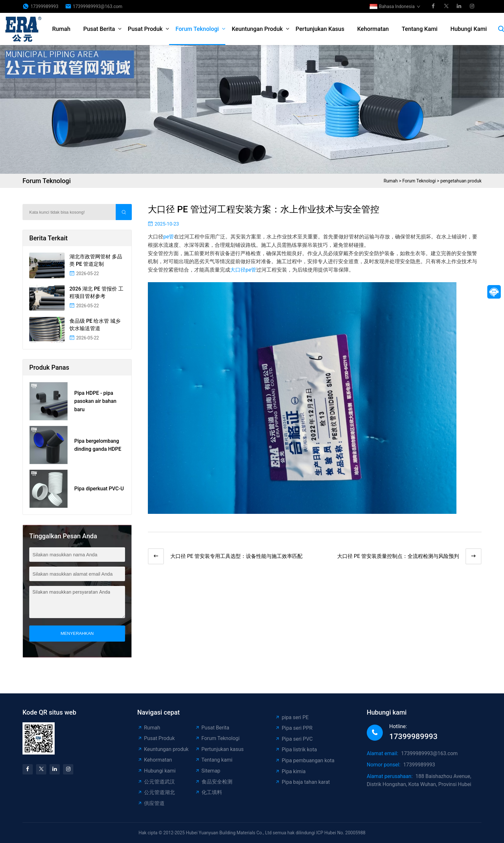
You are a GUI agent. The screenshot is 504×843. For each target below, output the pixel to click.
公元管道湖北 (156, 792)
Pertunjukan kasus (320, 29)
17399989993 (45, 6)
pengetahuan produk (461, 181)
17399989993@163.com (98, 6)
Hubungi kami (469, 29)
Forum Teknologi (197, 29)
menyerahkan (77, 633)
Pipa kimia (290, 771)
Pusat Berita (99, 29)
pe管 (169, 237)
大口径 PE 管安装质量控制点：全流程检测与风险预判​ (398, 556)
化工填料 (208, 792)
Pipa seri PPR (294, 728)
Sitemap (208, 771)
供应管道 (151, 803)
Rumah (61, 29)
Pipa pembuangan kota (305, 760)
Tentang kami (420, 29)
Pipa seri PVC (294, 739)
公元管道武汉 (156, 782)
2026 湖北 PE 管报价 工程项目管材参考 (96, 292)
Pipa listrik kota (296, 750)
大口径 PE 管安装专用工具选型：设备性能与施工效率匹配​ (236, 556)
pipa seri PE (292, 717)
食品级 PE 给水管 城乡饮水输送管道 (95, 324)
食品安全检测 (214, 782)
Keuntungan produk (257, 29)
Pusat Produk (145, 29)
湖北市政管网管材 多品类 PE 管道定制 (96, 260)
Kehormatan (373, 29)
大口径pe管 (243, 270)
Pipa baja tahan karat (302, 782)
